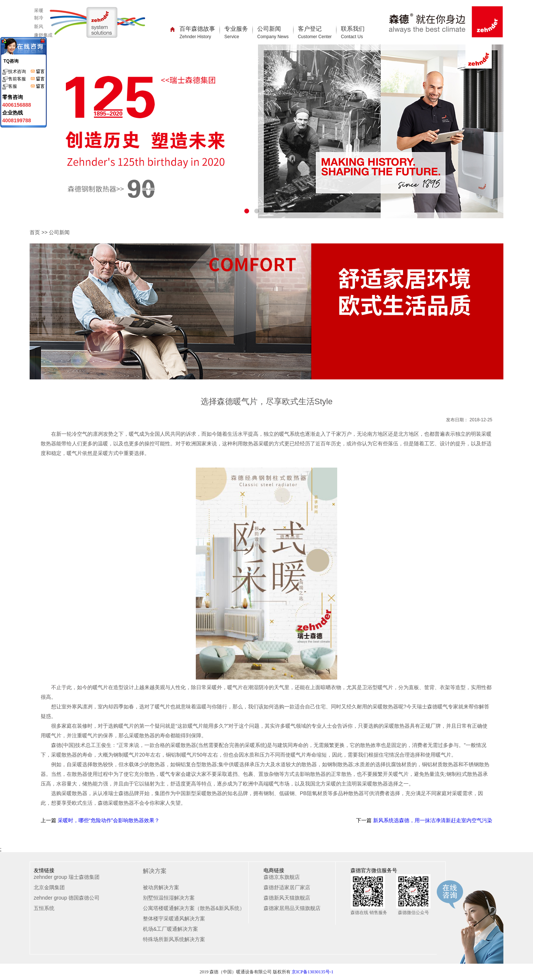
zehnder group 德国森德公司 (67, 898)
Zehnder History (195, 37)
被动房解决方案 (161, 887)
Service (232, 37)
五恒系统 (44, 908)
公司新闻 (273, 32)
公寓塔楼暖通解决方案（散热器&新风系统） (194, 908)
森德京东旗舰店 (282, 877)
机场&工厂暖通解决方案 (170, 929)
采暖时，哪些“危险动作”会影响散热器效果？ (108, 820)
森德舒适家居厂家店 (287, 887)
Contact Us (352, 37)
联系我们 (353, 32)
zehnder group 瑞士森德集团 (67, 877)
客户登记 (315, 32)
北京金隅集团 (49, 887)
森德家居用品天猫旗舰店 (292, 908)
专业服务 (236, 32)
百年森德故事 (197, 32)
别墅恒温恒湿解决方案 (169, 898)
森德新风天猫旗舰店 (287, 898)
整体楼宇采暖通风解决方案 (174, 918)
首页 (35, 232)
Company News (273, 37)
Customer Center (315, 37)
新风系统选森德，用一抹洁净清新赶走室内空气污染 (432, 820)
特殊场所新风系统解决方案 (174, 939)
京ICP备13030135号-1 (313, 972)
